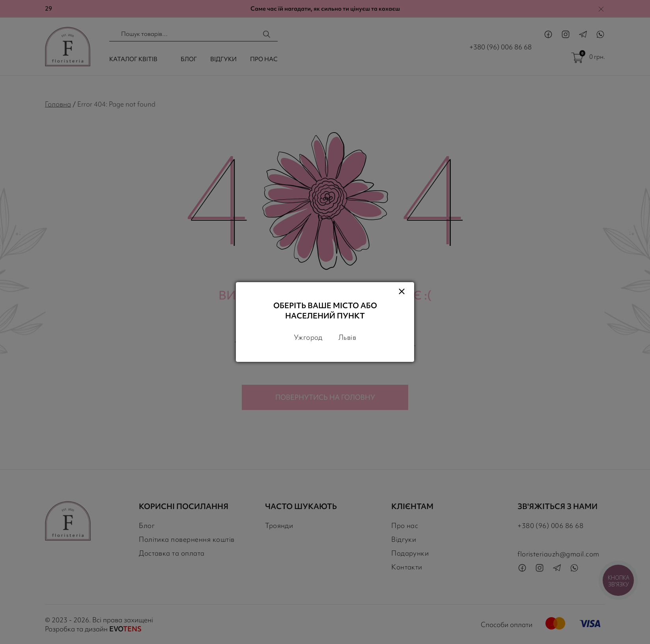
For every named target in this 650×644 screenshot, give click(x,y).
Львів (347, 337)
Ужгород (308, 337)
